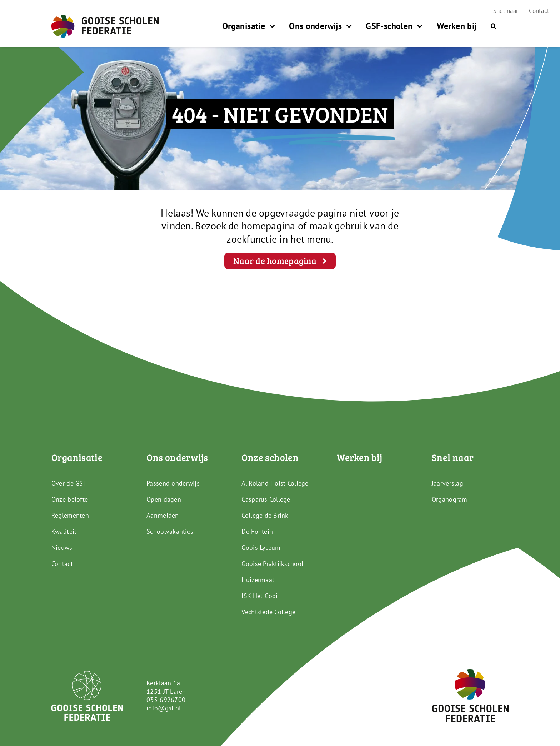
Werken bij (360, 457)
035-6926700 (166, 700)
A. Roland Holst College (275, 483)
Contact (62, 564)
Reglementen (70, 515)
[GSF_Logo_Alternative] (470, 672)
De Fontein (257, 531)
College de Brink (265, 515)
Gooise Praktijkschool (272, 564)
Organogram (450, 499)
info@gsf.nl (164, 708)
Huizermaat (258, 580)
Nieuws (62, 548)
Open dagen (164, 499)
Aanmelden (162, 515)
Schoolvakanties (170, 531)
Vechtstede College (268, 612)
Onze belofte (70, 499)
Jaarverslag (447, 483)
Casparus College (266, 499)
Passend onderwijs (173, 483)
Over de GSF (69, 483)
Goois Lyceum (261, 548)
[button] (493, 26)
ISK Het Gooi (259, 596)
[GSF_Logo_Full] (105, 18)
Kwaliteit (64, 531)
